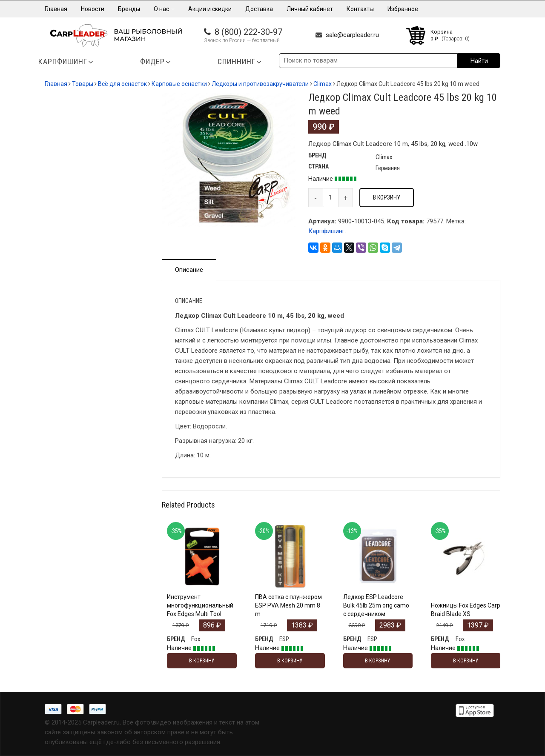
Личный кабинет (310, 9)
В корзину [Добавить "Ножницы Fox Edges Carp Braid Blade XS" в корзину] (466, 661)
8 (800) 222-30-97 (248, 32)
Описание (189, 270)
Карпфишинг (327, 231)
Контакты (360, 9)
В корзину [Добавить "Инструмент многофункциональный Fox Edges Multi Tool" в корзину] (202, 661)
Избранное (403, 9)
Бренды (129, 9)
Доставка (259, 9)
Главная (56, 9)
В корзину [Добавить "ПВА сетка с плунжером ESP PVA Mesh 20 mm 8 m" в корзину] (290, 661)
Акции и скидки (210, 9)
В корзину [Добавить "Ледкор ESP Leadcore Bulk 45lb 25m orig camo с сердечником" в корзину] (378, 661)
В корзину (387, 197)
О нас (164, 9)
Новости (93, 9)
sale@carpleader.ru (352, 35)
